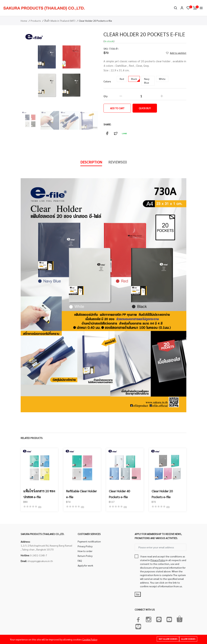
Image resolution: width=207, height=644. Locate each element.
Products (36, 21)
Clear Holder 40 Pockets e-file (119, 494)
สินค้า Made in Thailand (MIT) (60, 21)
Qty (105, 96)
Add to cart (117, 108)
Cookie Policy (90, 639)
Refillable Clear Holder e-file (81, 494)
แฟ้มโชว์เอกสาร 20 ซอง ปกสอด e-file (39, 494)
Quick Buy (145, 108)
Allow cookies (188, 639)
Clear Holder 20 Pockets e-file (162, 494)
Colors (107, 81)
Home (24, 21)
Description (91, 162)
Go (138, 594)
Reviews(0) (118, 162)
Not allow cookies (168, 639)
